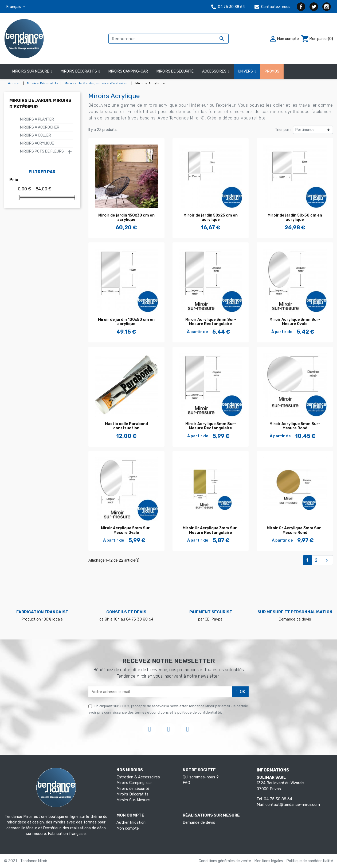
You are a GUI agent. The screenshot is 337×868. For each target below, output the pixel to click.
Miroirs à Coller (36, 135)
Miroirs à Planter (37, 119)
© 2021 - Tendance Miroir (26, 861)
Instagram (327, 7)
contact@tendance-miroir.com (293, 805)
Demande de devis (199, 823)
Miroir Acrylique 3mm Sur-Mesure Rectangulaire (211, 322)
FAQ (186, 783)
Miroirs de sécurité (133, 789)
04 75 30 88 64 (228, 7)
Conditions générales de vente (225, 861)
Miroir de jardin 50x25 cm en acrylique (211, 218)
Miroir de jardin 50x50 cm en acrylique (295, 218)
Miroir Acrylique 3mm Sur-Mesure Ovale (295, 322)
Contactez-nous (272, 7)
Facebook (301, 7)
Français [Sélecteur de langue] (14, 7)
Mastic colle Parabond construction (126, 426)
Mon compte (128, 828)
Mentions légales (269, 861)
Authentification (131, 823)
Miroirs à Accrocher (40, 127)
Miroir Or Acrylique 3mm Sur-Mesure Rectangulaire (211, 530)
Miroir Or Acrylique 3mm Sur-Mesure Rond (295, 530)
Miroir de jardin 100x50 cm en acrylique (126, 322)
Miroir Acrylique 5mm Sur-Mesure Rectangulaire (211, 426)
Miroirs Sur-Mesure (133, 800)
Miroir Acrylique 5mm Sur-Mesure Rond (295, 426)
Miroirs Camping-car (134, 783)
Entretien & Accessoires (138, 777)
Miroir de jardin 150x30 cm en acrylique (126, 218)
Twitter (314, 7)
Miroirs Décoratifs (132, 794)
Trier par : (283, 130)
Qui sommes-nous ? (201, 777)
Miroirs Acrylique (37, 143)
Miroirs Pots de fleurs (42, 151)
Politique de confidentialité (310, 861)
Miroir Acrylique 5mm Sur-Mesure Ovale (126, 530)
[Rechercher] (168, 39)
